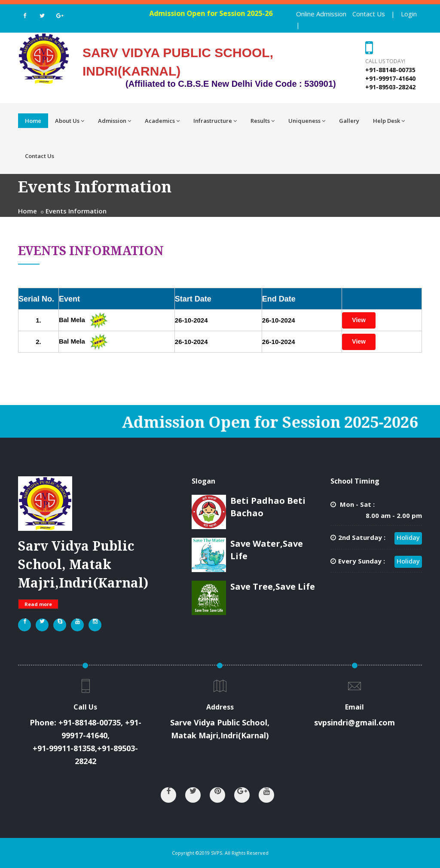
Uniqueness (307, 121)
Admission (115, 121)
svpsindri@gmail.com (354, 722)
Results (263, 121)
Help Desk (389, 121)
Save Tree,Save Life (273, 586)
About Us (70, 121)
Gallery (349, 121)
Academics (162, 121)
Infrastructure (215, 121)
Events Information (76, 211)
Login (409, 14)
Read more (38, 604)
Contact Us (369, 14)
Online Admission (321, 14)
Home (33, 121)
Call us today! (385, 61)
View (359, 320)
